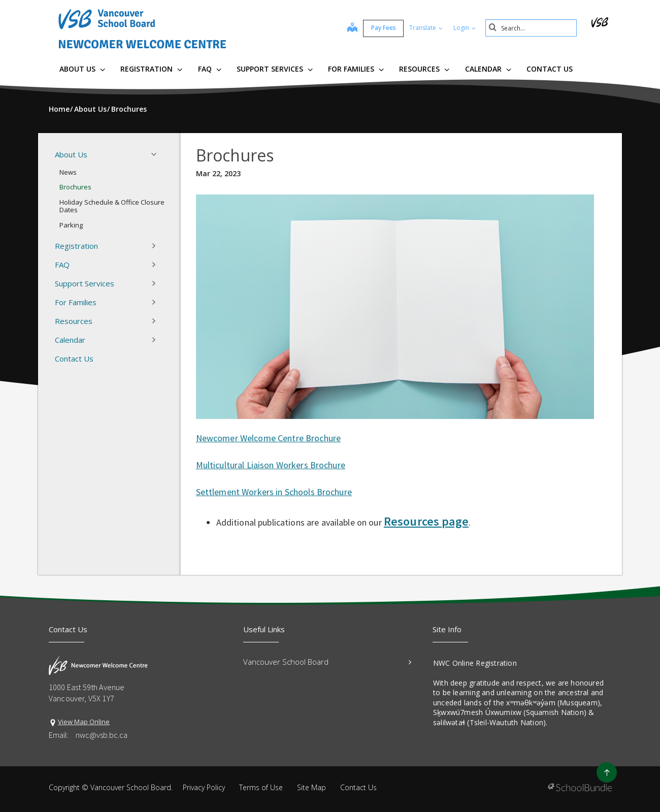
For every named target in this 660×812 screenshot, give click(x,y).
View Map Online (84, 722)
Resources (424, 69)
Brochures (75, 187)
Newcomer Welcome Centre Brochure (268, 438)
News (68, 172)
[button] (157, 154)
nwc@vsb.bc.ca (102, 735)
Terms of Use (261, 787)
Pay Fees (384, 28)
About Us (82, 69)
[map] (352, 28)
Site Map (311, 787)
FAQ (210, 69)
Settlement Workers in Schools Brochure (274, 492)
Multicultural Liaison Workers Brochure (271, 465)
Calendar (488, 69)
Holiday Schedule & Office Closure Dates (112, 206)
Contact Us (550, 69)
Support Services (275, 69)
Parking (71, 225)
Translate (426, 28)
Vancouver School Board (327, 662)
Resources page (426, 521)
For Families (356, 69)
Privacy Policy (204, 787)
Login (465, 28)
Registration (151, 69)
